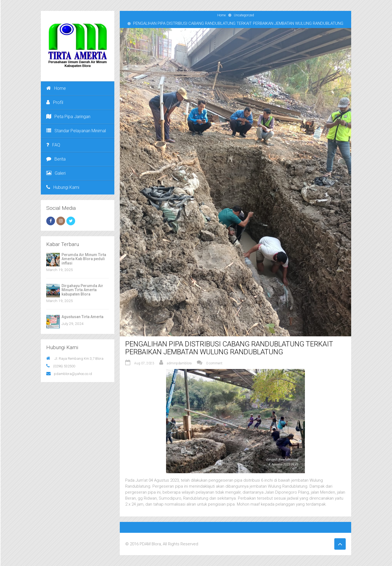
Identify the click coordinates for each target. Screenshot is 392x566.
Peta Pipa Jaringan (68, 117)
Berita (56, 159)
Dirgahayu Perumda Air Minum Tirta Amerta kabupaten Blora (82, 290)
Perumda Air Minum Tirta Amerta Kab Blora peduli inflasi (84, 259)
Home (56, 88)
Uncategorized (244, 15)
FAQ (53, 145)
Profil (55, 102)
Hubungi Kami (63, 187)
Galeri (56, 173)
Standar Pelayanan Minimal (76, 131)
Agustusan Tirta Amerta (82, 317)
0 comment (214, 363)
